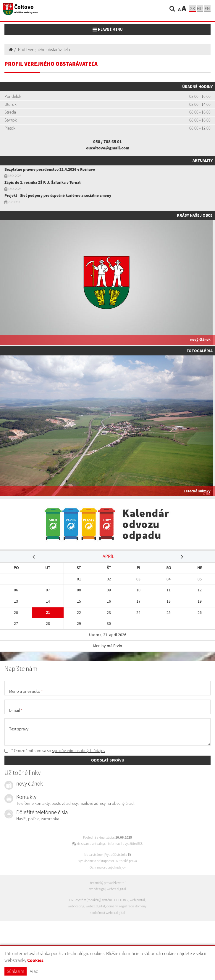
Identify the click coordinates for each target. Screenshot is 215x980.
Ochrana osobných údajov (108, 867)
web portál (137, 900)
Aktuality (203, 160)
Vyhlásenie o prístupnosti (96, 861)
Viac (34, 971)
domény (112, 906)
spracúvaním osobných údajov (79, 751)
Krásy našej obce (195, 215)
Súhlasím (16, 971)
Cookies (35, 960)
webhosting (76, 906)
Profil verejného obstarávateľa (44, 50)
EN (207, 8)
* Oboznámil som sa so (55, 751)
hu (200, 8)
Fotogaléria (200, 351)
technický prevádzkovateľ (108, 883)
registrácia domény (133, 906)
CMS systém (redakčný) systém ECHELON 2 (99, 900)
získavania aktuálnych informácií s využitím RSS (107, 844)
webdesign (97, 889)
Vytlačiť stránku (118, 855)
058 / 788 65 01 (107, 142)
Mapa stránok (94, 855)
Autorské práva (126, 861)
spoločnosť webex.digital (107, 913)
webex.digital (116, 889)
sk (193, 8)
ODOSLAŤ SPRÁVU (108, 760)
